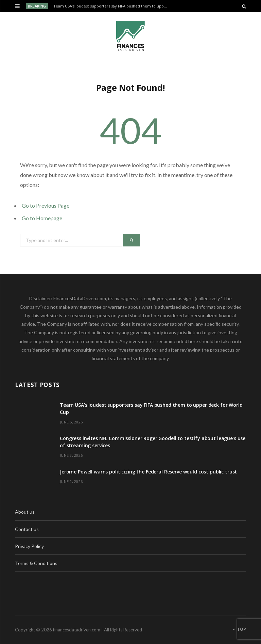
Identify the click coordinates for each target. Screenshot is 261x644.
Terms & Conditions (36, 563)
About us (25, 512)
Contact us (27, 529)
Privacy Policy (29, 546)
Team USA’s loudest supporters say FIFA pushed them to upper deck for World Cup (112, 6)
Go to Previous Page (46, 205)
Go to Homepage (42, 218)
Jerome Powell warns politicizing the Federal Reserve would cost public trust (148, 472)
